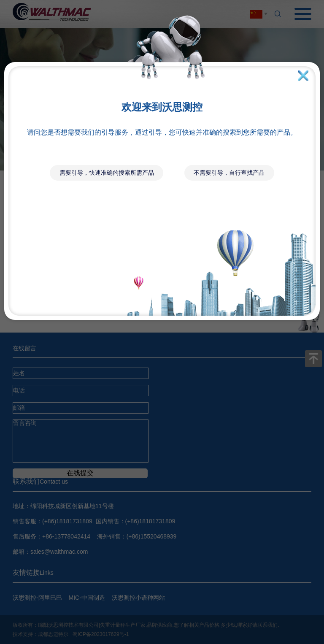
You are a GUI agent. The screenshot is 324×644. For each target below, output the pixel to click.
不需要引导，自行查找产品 (229, 173)
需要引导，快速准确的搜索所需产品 (107, 173)
